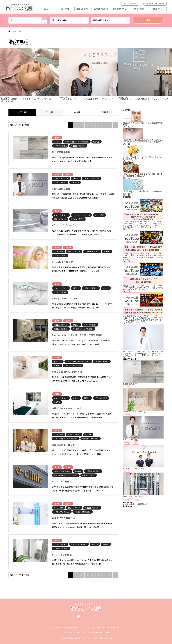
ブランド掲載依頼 (113, 628)
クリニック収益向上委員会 (92, 633)
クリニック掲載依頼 (97, 628)
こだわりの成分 (139, 9)
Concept (47, 9)
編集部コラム (157, 9)
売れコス (65, 633)
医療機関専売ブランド (102, 9)
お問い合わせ (56, 628)
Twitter (78, 616)
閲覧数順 (104, 112)
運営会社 (66, 628)
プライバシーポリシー (80, 628)
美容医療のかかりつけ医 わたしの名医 (83, 638)
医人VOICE (65, 9)
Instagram (94, 616)
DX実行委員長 (75, 633)
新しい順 (49, 112)
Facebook (86, 616)
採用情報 (107, 633)
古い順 (77, 112)
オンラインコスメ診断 (155, 4)
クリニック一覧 (130, 4)
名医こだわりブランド (84, 9)
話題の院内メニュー (121, 9)
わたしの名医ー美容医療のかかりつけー (140, 504)
